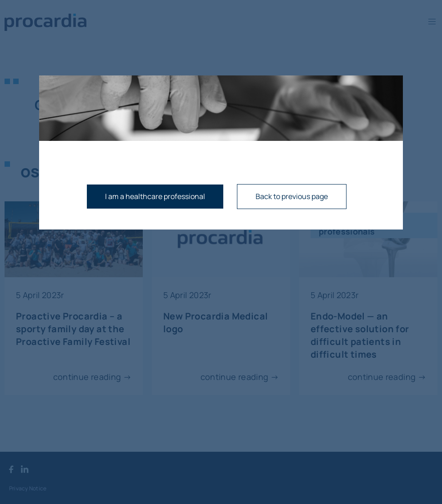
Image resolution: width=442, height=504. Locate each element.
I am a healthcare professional (155, 196)
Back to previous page (292, 196)
